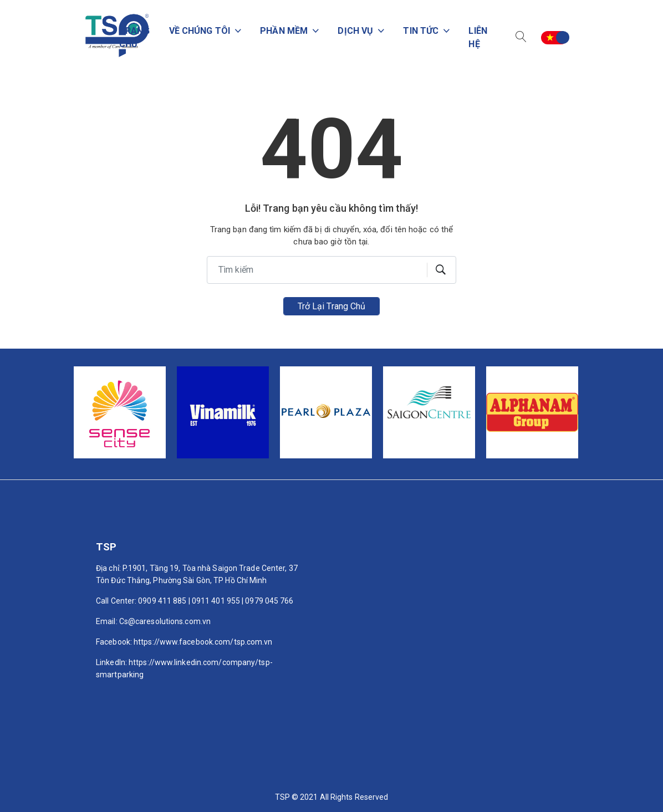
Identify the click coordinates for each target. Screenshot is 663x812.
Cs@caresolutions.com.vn (165, 621)
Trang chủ (123, 37)
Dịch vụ (351, 31)
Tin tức (419, 31)
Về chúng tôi (191, 31)
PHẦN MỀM (278, 31)
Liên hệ (476, 37)
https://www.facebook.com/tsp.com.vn (203, 642)
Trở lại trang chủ (332, 306)
